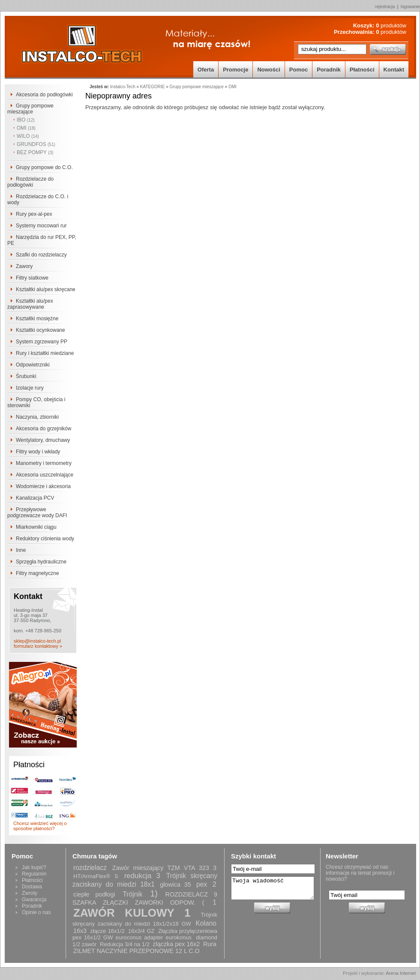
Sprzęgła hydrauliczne (41, 562)
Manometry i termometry (44, 463)
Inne (21, 550)
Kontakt (394, 70)
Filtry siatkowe (32, 278)
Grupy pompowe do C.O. (44, 167)
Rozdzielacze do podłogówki (30, 182)
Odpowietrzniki (33, 365)
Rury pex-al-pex (34, 214)
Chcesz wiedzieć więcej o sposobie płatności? (40, 826)
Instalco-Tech (123, 87)
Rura (210, 944)
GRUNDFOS (36, 144)
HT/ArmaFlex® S (96, 876)
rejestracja (385, 7)
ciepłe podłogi (94, 894)
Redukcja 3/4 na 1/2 (125, 944)
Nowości (268, 70)
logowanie (410, 7)
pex (202, 884)
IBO (26, 120)
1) (154, 894)
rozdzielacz (90, 868)
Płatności (362, 70)
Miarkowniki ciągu (36, 527)
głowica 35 (175, 885)
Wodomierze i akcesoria (43, 486)
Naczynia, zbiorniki (37, 417)
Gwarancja (34, 900)
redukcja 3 (142, 876)
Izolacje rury (30, 388)
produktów (391, 25)
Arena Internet (401, 973)
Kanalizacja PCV (35, 498)
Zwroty (30, 893)
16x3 (80, 931)
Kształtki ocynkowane (40, 330)
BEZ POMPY (35, 152)
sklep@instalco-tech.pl (37, 641)
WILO (28, 136)
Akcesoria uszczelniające (45, 475)
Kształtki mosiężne (37, 319)
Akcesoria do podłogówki (44, 95)
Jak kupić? (34, 867)
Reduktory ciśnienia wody (45, 539)
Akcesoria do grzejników (43, 429)
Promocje (235, 70)
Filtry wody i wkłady (38, 452)
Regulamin (34, 874)
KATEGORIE (153, 87)
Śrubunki (26, 376)
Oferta (206, 70)
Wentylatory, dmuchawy (43, 440)
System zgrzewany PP (42, 342)
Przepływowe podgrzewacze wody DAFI (37, 512)
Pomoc (298, 70)
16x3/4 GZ (141, 931)
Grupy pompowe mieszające (30, 109)
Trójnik (132, 894)
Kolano (206, 923)
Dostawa (32, 887)
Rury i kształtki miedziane (45, 353)
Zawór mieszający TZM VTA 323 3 (164, 868)
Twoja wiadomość (273, 888)
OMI (26, 128)
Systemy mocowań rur (41, 226)
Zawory (24, 266)
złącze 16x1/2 (107, 931)
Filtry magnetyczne (37, 573)
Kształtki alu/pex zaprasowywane (30, 304)
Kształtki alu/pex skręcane (46, 289)
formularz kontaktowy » (38, 646)
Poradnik (329, 70)
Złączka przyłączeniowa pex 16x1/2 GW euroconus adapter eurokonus (145, 934)
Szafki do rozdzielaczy (41, 255)
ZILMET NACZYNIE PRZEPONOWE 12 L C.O (136, 951)
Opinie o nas (36, 912)
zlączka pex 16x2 (177, 944)
